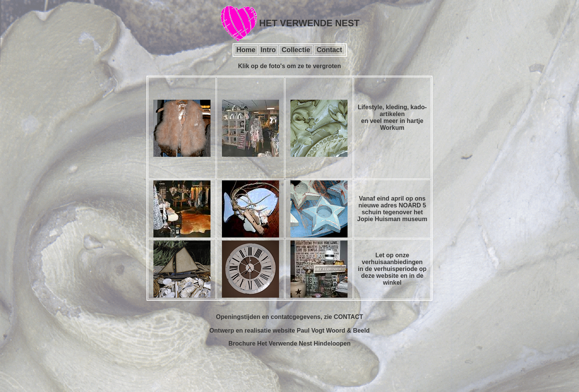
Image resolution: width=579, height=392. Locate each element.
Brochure (242, 343)
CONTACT (349, 317)
